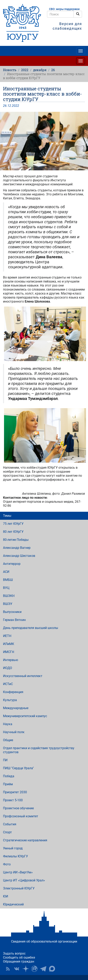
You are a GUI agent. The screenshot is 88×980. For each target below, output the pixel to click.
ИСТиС (8, 684)
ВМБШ (8, 580)
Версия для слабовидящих (67, 26)
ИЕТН (7, 636)
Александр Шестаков (19, 556)
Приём (8, 784)
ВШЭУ (8, 604)
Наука (8, 724)
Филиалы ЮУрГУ (15, 856)
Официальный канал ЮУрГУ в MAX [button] (52, 969)
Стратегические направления (25, 840)
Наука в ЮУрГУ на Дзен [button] (26, 969)
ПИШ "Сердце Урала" (18, 768)
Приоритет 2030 (15, 792)
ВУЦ (6, 588)
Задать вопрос (14, 953)
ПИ (5, 760)
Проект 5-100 (13, 800)
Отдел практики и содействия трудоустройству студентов (39, 750)
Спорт (7, 832)
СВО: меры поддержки (64, 9)
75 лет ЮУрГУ (13, 524)
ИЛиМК (9, 644)
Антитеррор (12, 564)
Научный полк (14, 732)
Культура (10, 700)
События (10, 824)
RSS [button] (8, 969)
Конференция (13, 692)
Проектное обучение (18, 808)
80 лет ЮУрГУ (13, 532)
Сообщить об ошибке (19, 957)
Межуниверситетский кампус (25, 716)
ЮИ (6, 896)
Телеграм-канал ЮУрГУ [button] (43, 969)
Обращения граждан (19, 961)
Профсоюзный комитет (21, 816)
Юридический (13, 904)
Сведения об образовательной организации (44, 941)
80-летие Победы (16, 540)
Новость (10, 70)
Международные (16, 708)
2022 (25, 70)
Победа (9, 776)
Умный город (13, 848)
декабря (40, 70)
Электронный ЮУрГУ (19, 888)
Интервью (11, 660)
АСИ (6, 572)
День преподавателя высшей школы (31, 628)
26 (53, 70)
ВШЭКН (9, 596)
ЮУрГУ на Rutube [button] (34, 969)
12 (9, 106)
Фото (7, 864)
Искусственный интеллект (23, 676)
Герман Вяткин (14, 620)
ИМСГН (9, 652)
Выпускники (12, 612)
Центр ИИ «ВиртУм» (18, 872)
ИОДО (8, 668)
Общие (8, 740)
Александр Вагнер (17, 548)
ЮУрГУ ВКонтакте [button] (17, 969)
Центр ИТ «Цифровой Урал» (24, 880)
